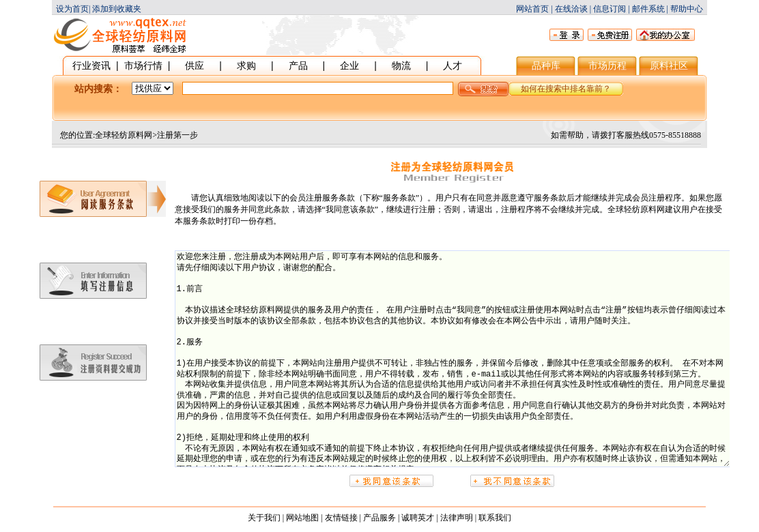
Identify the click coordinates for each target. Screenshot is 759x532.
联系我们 (495, 518)
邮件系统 (648, 9)
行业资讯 (91, 65)
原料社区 (669, 65)
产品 (298, 65)
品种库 (546, 65)
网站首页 (532, 9)
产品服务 (379, 518)
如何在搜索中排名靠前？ (566, 89)
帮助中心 (687, 9)
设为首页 (72, 9)
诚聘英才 (418, 518)
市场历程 (607, 65)
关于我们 (264, 518)
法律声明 (457, 518)
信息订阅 (610, 9)
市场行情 (143, 65)
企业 (349, 65)
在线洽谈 (571, 9)
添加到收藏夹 (117, 9)
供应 (195, 65)
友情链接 (341, 518)
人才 (453, 65)
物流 (401, 65)
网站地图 (302, 518)
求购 (246, 65)
